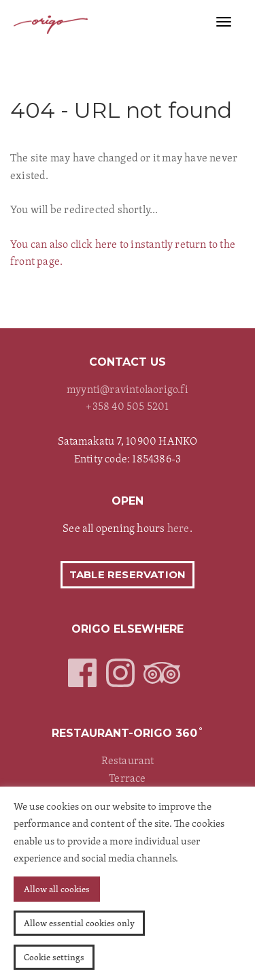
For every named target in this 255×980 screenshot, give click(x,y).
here (178, 528)
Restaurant (128, 760)
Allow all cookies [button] (57, 889)
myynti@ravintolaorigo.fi (128, 389)
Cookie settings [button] (54, 957)
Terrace (127, 778)
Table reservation (128, 574)
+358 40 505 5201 (127, 406)
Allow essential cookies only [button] (79, 923)
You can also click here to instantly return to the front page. (123, 253)
